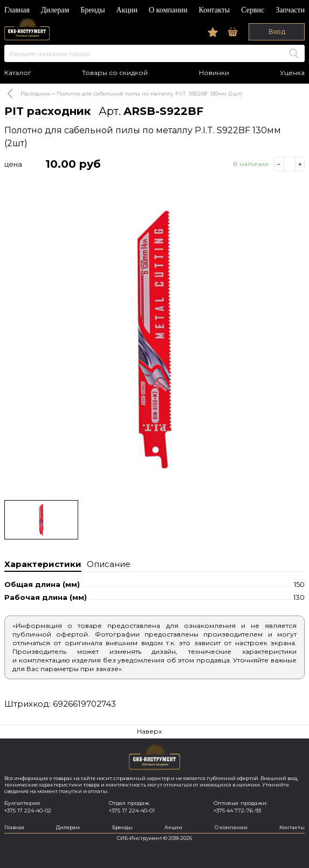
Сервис (253, 10)
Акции (127, 10)
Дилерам (55, 10)
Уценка (292, 73)
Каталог (18, 73)
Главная (17, 10)
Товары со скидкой (115, 73)
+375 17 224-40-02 (28, 811)
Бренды (92, 10)
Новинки (214, 73)
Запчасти (290, 10)
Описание (109, 564)
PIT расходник (47, 111)
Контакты (214, 10)
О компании (168, 10)
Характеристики (43, 564)
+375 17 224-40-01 (132, 811)
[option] (154, 340)
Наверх (149, 731)
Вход (277, 32)
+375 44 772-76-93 (237, 811)
